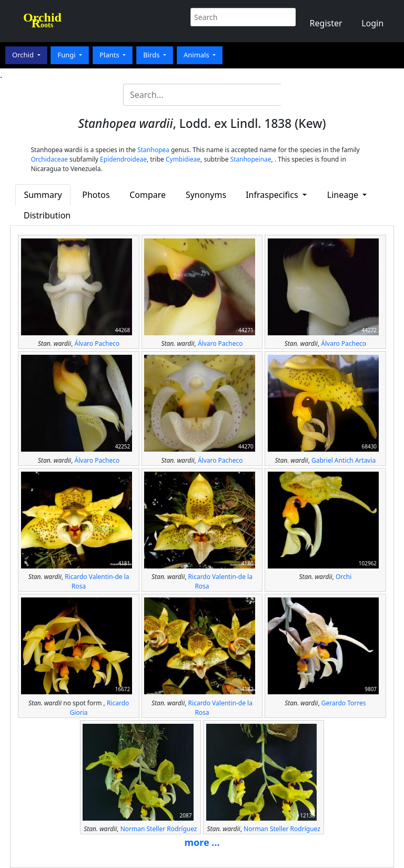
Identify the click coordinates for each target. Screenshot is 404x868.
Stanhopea (153, 150)
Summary (43, 195)
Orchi (344, 577)
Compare (148, 195)
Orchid (24, 55)
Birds (152, 55)
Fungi (67, 55)
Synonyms (206, 195)
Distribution (47, 215)
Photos (96, 195)
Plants (110, 55)
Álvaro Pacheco (97, 343)
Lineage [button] (344, 195)
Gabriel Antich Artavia (344, 460)
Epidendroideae (123, 159)
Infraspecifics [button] (273, 195)
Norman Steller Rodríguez (159, 829)
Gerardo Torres (344, 703)
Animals (197, 55)
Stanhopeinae (251, 159)
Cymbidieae (183, 159)
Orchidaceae (49, 159)
